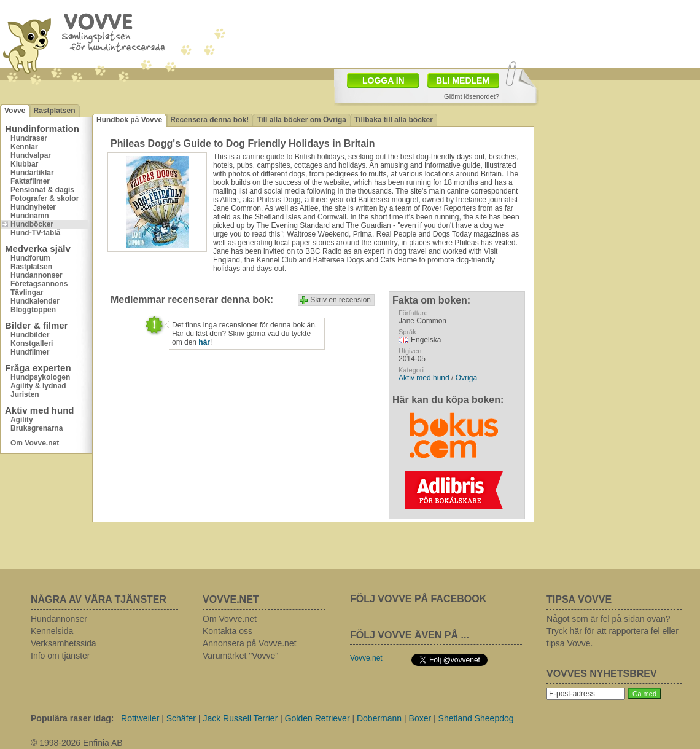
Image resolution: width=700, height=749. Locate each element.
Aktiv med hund (424, 378)
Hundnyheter (33, 207)
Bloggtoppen (33, 310)
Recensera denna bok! (209, 120)
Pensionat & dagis (42, 190)
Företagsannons (39, 284)
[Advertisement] (617, 163)
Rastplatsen (54, 111)
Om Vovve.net (35, 443)
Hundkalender (35, 301)
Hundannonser (37, 275)
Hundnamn (30, 216)
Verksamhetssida (64, 643)
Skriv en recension (340, 300)
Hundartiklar (32, 173)
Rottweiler (140, 718)
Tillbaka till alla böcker (394, 120)
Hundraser (29, 138)
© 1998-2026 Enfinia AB (77, 743)
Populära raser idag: (72, 718)
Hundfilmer (30, 352)
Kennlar (24, 147)
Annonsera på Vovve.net (250, 643)
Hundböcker (32, 224)
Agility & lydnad (38, 386)
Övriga (466, 378)
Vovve (15, 111)
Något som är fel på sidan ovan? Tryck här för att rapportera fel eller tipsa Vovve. (612, 631)
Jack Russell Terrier (240, 718)
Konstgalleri (32, 343)
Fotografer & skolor (45, 198)
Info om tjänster (60, 656)
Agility (22, 420)
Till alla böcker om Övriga (301, 120)
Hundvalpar (31, 155)
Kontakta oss (227, 631)
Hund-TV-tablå (35, 233)
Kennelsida (52, 631)
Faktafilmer (30, 181)
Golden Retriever (317, 718)
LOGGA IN (383, 80)
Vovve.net (366, 658)
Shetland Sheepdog (476, 718)
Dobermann (379, 718)
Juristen (25, 394)
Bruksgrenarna (37, 428)
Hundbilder (30, 335)
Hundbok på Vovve (129, 120)
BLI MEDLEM (463, 80)
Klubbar (24, 164)
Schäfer (181, 718)
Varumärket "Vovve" (240, 656)
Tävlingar (27, 292)
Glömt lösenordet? (472, 96)
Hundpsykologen (40, 377)
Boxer (420, 718)
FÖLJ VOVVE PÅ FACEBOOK (418, 599)
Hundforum (30, 258)
